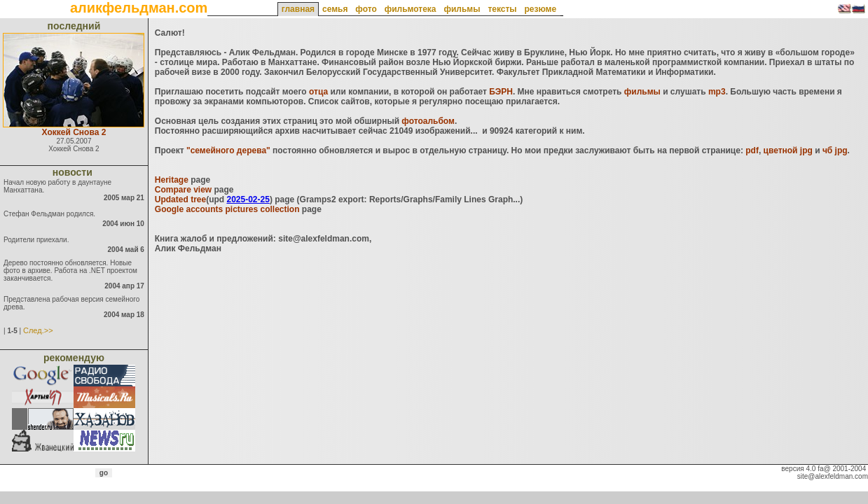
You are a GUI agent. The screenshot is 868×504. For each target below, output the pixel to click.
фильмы (462, 9)
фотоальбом (428, 121)
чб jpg (835, 150)
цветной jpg (788, 150)
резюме (540, 9)
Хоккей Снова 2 (74, 132)
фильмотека (411, 9)
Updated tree (180, 199)
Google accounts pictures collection (227, 209)
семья (335, 9)
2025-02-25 (248, 199)
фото (366, 9)
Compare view (183, 190)
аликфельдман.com (139, 8)
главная (298, 9)
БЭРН (501, 92)
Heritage (172, 180)
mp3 (717, 92)
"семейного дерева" (228, 150)
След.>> (38, 330)
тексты (502, 9)
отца (318, 92)
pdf (752, 150)
